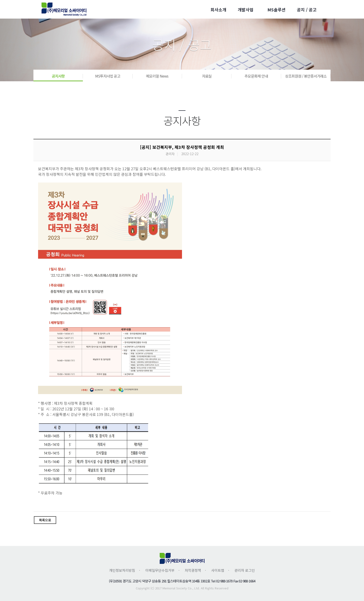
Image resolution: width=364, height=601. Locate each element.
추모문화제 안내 (256, 76)
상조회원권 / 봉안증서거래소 (306, 76)
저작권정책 (193, 570)
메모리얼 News (157, 76)
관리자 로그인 (245, 570)
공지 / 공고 (307, 10)
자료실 (207, 76)
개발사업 (246, 10)
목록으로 (45, 520)
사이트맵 (218, 570)
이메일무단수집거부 (160, 570)
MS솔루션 (276, 10)
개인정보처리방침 (122, 570)
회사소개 (218, 10)
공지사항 (58, 76)
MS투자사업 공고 (108, 76)
